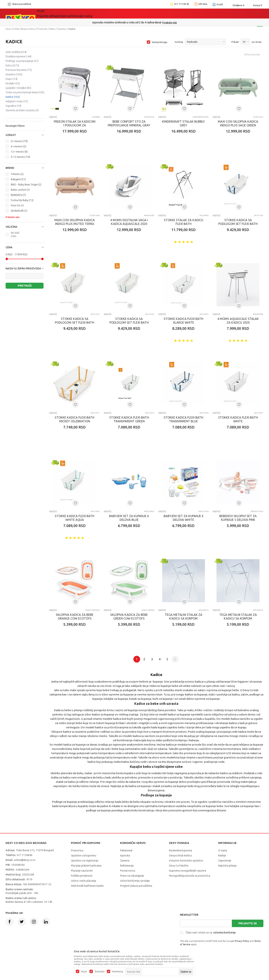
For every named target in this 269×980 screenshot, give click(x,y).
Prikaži (235, 42)
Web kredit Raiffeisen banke (87, 886)
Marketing (118, 972)
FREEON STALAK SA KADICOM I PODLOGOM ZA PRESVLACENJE (75, 125)
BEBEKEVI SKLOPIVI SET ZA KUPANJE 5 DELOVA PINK (238, 518)
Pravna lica (77, 850)
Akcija (75, 13)
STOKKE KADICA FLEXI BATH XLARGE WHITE (183, 321)
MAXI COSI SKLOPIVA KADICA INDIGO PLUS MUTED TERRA (75, 222)
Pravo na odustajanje (132, 876)
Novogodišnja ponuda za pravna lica (190, 876)
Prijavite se (248, 923)
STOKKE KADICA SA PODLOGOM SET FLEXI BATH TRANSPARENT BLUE (238, 224)
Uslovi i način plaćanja (84, 881)
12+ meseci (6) (19, 152)
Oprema (62, 29)
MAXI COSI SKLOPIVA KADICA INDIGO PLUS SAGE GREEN (238, 123)
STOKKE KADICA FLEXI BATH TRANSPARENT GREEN (129, 419)
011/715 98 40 (148, 22)
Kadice (13, 97)
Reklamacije (127, 866)
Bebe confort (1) (20, 190)
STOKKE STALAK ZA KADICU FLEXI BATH (184, 222)
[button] (25, 135)
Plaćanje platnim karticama (86, 866)
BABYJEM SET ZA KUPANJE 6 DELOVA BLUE (129, 518)
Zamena (125, 861)
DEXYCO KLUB (98, 13)
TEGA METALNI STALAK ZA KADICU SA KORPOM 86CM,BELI (238, 618)
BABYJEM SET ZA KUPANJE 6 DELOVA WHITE (184, 518)
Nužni (84, 972)
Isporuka (125, 855)
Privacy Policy (242, 941)
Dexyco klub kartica (180, 855)
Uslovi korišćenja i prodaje (135, 881)
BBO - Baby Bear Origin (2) (26, 185)
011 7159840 (25, 855)
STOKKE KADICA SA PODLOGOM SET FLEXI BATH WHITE (75, 322)
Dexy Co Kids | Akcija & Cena (20, 29)
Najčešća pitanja (227, 866)
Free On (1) (17, 205)
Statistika (100, 972)
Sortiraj (179, 42)
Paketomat (126, 850)
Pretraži (25, 286)
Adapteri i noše (17, 101)
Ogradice (13, 106)
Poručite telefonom (127, 22)
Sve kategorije (52, 13)
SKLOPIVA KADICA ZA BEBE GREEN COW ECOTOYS (129, 617)
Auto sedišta (16, 52)
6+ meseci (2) (18, 146)
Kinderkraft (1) (19, 211)
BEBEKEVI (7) (18, 195)
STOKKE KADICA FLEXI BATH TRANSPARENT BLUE (183, 419)
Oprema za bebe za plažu (22, 110)
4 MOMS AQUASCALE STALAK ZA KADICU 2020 (238, 321)
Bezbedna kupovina (181, 850)
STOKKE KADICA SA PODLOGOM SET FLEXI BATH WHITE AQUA (129, 322)
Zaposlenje (225, 861)
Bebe (52, 29)
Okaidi (122, 13)
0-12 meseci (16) (20, 157)
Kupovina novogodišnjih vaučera (188, 871)
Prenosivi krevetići (19, 70)
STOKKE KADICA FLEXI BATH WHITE (238, 419)
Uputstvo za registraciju (85, 861)
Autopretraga (160, 42)
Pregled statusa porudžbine (136, 886)
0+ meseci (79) (19, 141)
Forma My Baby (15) (22, 200)
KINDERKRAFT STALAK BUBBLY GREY (184, 123)
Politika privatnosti (82, 876)
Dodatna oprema (18, 56)
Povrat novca (128, 871)
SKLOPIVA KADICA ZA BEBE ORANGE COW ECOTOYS (75, 617)
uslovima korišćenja (224, 933)
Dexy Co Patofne (179, 866)
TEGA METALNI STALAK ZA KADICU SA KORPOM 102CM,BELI (184, 618)
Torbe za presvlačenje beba (25, 92)
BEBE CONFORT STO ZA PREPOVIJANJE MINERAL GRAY (129, 123)
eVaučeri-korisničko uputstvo (186, 861)
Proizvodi (42, 29)
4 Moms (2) (17, 174)
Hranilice (14, 74)
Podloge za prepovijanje (22, 61)
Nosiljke (13, 83)
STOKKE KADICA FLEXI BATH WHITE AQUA (75, 518)
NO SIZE (15, 235)
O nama (223, 850)
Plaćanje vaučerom (82, 871)
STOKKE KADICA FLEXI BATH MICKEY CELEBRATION (75, 419)
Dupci (11, 79)
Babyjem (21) (18, 179)
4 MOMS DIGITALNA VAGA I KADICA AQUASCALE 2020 (129, 222)
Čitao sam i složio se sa (211, 933)
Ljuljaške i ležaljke (18, 88)
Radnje (222, 855)
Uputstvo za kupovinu (84, 855)
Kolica (12, 65)
